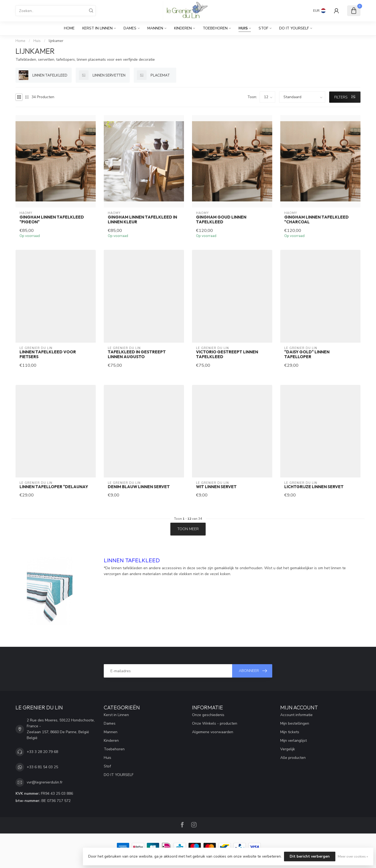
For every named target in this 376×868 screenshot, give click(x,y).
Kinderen (183, 28)
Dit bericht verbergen (310, 856)
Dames (130, 28)
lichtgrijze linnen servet (314, 487)
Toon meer (188, 529)
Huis (243, 28)
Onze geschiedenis (208, 715)
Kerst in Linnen (97, 28)
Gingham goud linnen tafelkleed (221, 220)
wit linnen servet (216, 487)
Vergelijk (288, 749)
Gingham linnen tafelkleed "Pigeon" (52, 220)
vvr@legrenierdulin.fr (45, 782)
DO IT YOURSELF (294, 28)
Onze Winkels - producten (215, 723)
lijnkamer (56, 41)
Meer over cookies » (353, 856)
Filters (345, 97)
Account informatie (296, 715)
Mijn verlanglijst (293, 741)
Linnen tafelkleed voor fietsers (48, 354)
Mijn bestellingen (295, 723)
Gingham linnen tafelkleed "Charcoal (316, 220)
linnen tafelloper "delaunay (54, 487)
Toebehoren (215, 28)
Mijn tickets (290, 732)
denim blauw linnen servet (139, 487)
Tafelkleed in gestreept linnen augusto (137, 354)
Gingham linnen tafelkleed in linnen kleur (142, 220)
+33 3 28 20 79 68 (42, 752)
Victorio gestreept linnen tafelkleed (227, 354)
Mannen (155, 28)
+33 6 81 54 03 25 (42, 767)
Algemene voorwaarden (213, 732)
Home (69, 28)
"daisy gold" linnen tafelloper (307, 354)
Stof (263, 28)
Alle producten (293, 758)
